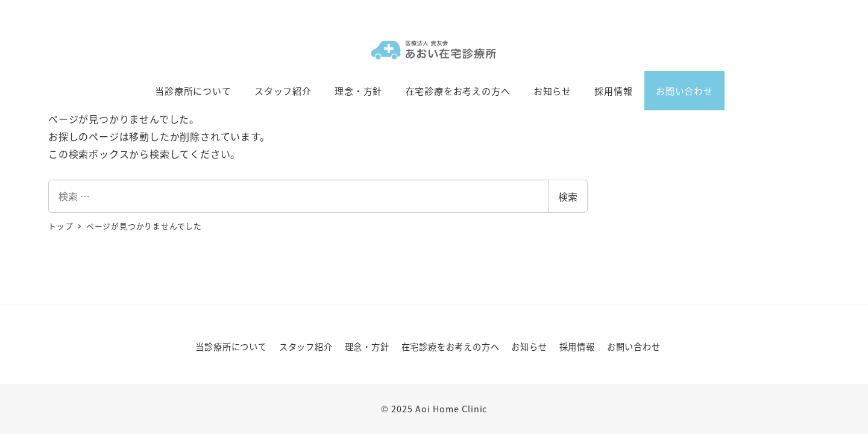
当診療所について (231, 347)
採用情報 (577, 347)
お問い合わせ (634, 347)
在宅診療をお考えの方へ (451, 347)
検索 (568, 197)
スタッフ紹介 (306, 347)
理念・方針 (367, 347)
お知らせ (529, 347)
